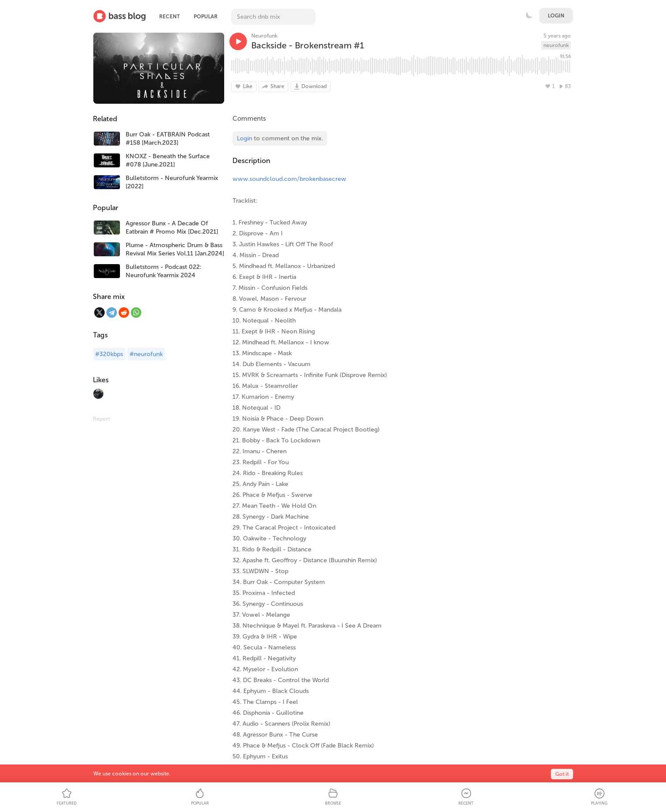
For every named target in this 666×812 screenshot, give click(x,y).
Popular (206, 17)
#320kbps (109, 354)
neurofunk (556, 45)
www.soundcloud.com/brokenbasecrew (289, 179)
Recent (169, 17)
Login (556, 16)
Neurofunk (264, 36)
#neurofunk (146, 354)
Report (101, 419)
